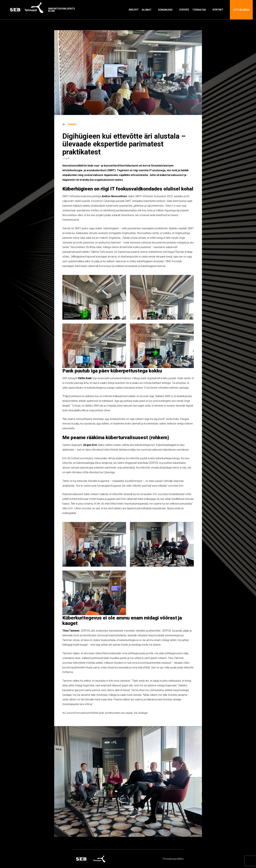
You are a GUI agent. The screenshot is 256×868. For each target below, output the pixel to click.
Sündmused (165, 10)
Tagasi (72, 124)
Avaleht (134, 10)
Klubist (147, 10)
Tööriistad (199, 10)
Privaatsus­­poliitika (173, 859)
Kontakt (218, 10)
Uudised (184, 10)
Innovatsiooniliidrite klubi (62, 10)
